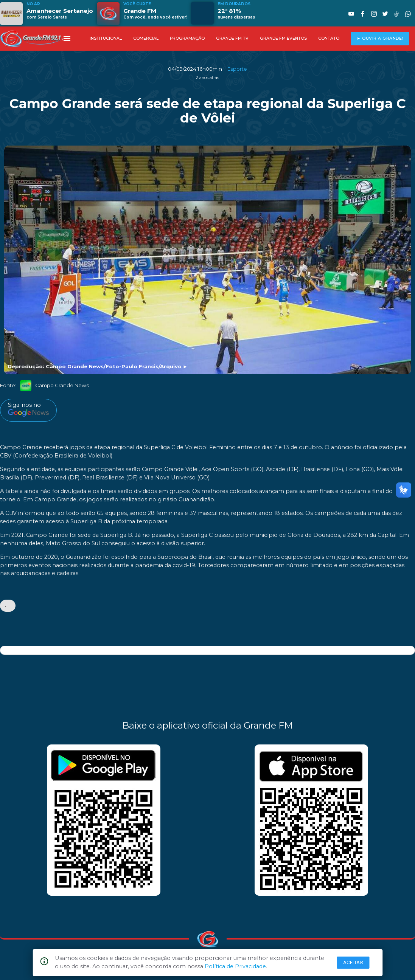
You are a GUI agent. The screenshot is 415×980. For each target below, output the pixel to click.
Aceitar (353, 962)
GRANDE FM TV (232, 38)
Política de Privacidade (235, 966)
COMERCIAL (146, 38)
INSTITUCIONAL (106, 38)
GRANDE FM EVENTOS (283, 38)
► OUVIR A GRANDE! (380, 38)
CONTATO (329, 38)
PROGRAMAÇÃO (187, 38)
